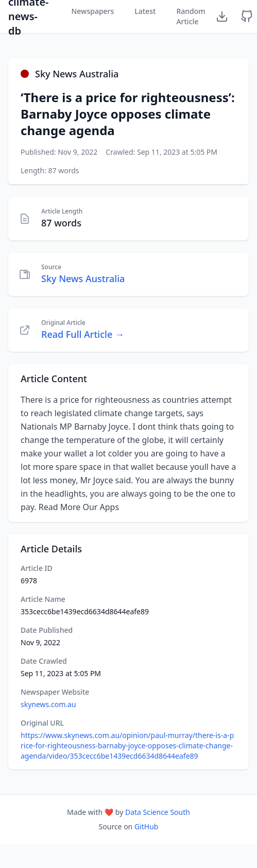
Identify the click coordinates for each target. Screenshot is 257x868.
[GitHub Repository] (247, 17)
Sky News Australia (83, 279)
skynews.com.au (48, 704)
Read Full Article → (83, 334)
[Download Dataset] (222, 17)
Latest (145, 11)
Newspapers (92, 11)
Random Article (191, 16)
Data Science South (158, 812)
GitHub (147, 826)
